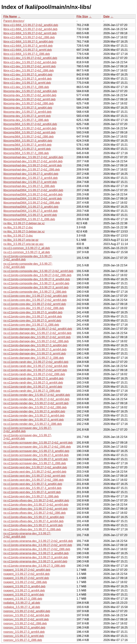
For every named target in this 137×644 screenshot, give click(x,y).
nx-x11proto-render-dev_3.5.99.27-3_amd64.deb (34, 411)
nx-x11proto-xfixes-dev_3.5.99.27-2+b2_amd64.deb (36, 501)
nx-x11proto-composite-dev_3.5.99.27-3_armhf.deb (36, 287)
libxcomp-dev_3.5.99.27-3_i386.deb (26, 120)
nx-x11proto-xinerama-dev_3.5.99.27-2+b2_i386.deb (37, 549)
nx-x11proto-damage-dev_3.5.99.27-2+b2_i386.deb (36, 341)
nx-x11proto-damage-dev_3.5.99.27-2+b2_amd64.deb (38, 329)
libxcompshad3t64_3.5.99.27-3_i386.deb (29, 219)
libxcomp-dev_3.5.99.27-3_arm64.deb (27, 112)
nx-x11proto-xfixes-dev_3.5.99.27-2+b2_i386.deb (35, 513)
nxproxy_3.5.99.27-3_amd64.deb (24, 628)
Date (106, 16)
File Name (10, 16)
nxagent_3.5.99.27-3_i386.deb (23, 599)
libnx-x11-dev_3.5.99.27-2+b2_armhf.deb (30, 66)
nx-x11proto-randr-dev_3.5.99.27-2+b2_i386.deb (34, 374)
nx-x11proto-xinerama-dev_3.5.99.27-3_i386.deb (34, 566)
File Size (82, 16)
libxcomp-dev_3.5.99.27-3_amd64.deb (28, 108)
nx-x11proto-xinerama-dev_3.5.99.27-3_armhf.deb (35, 561)
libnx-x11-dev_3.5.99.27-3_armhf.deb (27, 83)
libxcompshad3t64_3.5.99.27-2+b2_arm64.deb (33, 194)
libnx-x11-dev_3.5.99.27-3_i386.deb (26, 87)
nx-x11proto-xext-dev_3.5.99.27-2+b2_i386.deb (34, 480)
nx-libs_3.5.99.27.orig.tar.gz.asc (24, 244)
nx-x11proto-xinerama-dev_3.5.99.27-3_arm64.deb (36, 557)
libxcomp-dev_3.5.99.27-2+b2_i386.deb (29, 103)
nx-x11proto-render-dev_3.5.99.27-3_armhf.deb (34, 420)
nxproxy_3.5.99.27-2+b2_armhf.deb (26, 619)
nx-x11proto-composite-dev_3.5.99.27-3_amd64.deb (37, 279)
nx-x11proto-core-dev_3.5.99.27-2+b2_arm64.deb (35, 300)
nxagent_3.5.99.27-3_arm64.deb (24, 590)
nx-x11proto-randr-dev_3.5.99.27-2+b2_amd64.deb (36, 362)
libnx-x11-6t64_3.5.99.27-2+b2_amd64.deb (31, 25)
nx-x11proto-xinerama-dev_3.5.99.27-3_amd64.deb (36, 553)
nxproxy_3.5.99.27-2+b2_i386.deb (25, 623)
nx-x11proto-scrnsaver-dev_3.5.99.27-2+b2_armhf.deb (38, 443)
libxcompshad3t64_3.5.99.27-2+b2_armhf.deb (33, 199)
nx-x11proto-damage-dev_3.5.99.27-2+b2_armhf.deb (37, 337)
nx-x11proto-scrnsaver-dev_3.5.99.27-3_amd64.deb (36, 451)
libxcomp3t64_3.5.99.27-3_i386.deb (26, 153)
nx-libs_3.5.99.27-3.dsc (18, 236)
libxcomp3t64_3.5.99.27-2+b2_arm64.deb (30, 128)
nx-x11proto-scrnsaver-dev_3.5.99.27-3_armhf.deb (36, 459)
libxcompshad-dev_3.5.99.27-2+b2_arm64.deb (33, 161)
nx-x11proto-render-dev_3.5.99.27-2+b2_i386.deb (35, 407)
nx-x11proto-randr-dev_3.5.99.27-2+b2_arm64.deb (36, 366)
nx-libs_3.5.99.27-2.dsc (18, 227)
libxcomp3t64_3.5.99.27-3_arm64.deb (27, 145)
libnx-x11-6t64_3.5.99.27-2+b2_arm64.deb (30, 29)
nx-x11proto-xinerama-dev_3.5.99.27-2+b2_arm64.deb (38, 541)
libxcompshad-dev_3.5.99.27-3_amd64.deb (31, 174)
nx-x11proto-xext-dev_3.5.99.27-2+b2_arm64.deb (35, 472)
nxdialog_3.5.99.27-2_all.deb (22, 603)
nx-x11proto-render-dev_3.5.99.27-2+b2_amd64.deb (37, 395)
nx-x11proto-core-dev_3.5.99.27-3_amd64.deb (33, 312)
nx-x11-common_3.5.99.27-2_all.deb (27, 248)
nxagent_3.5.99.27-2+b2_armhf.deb (26, 578)
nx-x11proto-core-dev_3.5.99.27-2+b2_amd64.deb (35, 296)
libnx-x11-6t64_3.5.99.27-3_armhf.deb (28, 50)
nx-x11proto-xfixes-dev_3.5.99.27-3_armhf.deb (33, 525)
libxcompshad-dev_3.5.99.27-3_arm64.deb (31, 178)
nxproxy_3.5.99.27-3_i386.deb (23, 640)
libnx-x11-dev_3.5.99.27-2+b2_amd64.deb (30, 58)
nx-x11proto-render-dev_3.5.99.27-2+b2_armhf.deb (36, 403)
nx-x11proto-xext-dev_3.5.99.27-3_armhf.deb (32, 492)
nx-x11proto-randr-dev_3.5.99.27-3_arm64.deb (33, 383)
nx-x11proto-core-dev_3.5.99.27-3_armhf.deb (32, 321)
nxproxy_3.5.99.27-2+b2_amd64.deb (27, 611)
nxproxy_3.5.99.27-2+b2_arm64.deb (26, 615)
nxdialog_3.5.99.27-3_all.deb (22, 607)
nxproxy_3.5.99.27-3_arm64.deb (24, 632)
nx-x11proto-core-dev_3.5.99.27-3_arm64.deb (33, 316)
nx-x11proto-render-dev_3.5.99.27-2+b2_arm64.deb (36, 399)
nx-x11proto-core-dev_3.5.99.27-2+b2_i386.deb (34, 308)
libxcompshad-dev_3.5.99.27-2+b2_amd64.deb (33, 157)
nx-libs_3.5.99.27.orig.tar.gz (21, 240)
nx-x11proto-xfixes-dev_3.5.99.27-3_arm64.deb (33, 521)
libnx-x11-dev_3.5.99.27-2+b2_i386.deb (29, 70)
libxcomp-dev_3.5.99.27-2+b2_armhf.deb (29, 99)
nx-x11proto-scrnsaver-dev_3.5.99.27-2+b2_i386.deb (37, 447)
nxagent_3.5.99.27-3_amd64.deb (24, 586)
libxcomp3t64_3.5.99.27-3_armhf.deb (27, 149)
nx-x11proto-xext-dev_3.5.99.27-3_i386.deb (31, 496)
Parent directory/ (14, 21)
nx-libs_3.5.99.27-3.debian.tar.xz (24, 232)
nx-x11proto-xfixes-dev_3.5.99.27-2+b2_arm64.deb (36, 505)
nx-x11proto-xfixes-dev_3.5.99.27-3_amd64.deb (34, 517)
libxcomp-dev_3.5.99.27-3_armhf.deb (27, 116)
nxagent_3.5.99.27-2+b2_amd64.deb (27, 570)
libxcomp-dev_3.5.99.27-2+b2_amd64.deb (30, 91)
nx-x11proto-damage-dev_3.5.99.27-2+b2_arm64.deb (37, 333)
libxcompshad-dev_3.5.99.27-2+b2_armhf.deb (33, 165)
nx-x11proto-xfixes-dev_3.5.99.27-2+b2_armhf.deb (35, 509)
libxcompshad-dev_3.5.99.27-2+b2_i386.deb (32, 170)
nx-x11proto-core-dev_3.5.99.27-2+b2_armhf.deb (35, 304)
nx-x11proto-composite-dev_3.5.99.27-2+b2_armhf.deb (38, 271)
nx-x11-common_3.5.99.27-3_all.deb (27, 252)
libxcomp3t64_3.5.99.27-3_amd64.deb (28, 141)
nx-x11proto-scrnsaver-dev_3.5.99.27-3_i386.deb (35, 463)
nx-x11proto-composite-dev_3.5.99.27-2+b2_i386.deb (37, 275)
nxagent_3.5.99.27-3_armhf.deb (24, 595)
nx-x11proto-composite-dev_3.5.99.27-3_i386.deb (35, 292)
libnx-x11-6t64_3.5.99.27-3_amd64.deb (28, 42)
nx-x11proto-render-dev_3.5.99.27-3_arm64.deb (34, 416)
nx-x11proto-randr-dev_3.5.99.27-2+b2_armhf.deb (35, 370)
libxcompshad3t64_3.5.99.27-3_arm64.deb (31, 211)
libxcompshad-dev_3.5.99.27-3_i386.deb (29, 186)
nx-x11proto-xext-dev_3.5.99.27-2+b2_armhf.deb (34, 476)
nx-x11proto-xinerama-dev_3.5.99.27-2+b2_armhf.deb (38, 545)
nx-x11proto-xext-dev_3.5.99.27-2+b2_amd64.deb (35, 467)
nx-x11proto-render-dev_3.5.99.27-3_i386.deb (33, 424)
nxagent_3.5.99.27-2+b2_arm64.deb (26, 574)
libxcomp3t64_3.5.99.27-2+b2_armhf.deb (29, 132)
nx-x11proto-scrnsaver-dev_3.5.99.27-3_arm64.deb (36, 455)
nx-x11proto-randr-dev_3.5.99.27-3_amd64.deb (33, 378)
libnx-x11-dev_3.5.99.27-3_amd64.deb (28, 75)
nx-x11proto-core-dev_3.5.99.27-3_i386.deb (31, 325)
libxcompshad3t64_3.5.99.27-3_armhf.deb (30, 215)
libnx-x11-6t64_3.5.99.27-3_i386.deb (27, 54)
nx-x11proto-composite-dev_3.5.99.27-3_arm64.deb (36, 283)
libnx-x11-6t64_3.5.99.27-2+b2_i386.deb (29, 37)
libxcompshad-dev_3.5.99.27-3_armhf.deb (30, 182)
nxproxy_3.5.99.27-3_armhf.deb (24, 636)
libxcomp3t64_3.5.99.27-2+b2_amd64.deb (30, 124)
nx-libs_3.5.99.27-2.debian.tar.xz (24, 223)
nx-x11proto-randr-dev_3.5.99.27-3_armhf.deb (33, 387)
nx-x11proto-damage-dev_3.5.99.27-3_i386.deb (34, 358)
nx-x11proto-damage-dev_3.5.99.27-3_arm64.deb (35, 349)
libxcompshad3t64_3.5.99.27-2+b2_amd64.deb (33, 190)
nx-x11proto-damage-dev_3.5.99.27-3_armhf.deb (35, 354)
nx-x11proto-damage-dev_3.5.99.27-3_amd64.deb (35, 345)
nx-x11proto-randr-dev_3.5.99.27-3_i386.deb (32, 391)
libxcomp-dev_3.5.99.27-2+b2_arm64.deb (30, 95)
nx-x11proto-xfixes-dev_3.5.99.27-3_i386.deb (32, 529)
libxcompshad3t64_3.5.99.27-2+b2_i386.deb (32, 203)
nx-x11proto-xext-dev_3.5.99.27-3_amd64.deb (33, 484)
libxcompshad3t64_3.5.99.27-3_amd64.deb (31, 207)
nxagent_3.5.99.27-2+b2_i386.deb (25, 582)
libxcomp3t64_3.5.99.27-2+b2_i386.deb (29, 137)
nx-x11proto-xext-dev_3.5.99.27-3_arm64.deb (32, 488)
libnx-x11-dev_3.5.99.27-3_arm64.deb (27, 79)
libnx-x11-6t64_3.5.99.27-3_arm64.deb (28, 46)
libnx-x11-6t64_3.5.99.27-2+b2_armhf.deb (30, 33)
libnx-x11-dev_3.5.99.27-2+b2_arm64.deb (30, 62)
